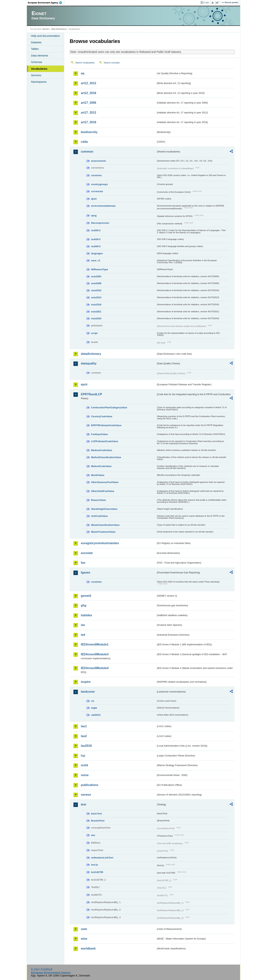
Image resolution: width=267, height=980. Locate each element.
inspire (86, 682)
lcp (83, 756)
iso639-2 (96, 230)
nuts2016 (96, 305)
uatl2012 (96, 715)
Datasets (36, 42)
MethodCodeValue (101, 466)
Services (36, 75)
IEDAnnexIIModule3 (95, 654)
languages (97, 253)
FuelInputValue (99, 434)
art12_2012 (89, 83)
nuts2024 (96, 318)
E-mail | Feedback (42, 969)
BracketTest (98, 821)
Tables (35, 49)
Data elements (40, 56)
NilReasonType (100, 269)
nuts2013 (96, 297)
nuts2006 (96, 283)
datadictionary (91, 354)
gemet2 (86, 596)
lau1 (84, 726)
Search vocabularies (85, 63)
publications (90, 785)
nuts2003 (96, 276)
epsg (94, 215)
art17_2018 (89, 122)
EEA (46, 3)
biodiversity (89, 132)
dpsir (94, 199)
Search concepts (112, 63)
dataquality (89, 363)
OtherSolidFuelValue (103, 491)
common (87, 152)
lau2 (84, 736)
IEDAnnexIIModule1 (95, 644)
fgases (86, 573)
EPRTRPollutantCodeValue (106, 425)
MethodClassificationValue (106, 457)
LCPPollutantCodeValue (105, 441)
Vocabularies (39, 69)
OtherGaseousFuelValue (105, 482)
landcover (88, 692)
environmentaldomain (103, 206)
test (83, 804)
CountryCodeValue (102, 416)
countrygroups (99, 184)
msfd (84, 765)
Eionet (46, 29)
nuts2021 (96, 312)
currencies (97, 191)
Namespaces (39, 82)
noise (85, 775)
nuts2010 (96, 290)
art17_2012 (89, 113)
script (94, 333)
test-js (95, 865)
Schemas (37, 62)
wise (84, 939)
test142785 (97, 872)
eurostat (87, 553)
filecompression (100, 223)
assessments (98, 161)
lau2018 (86, 746)
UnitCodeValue (99, 516)
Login (207, 2)
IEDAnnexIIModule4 (95, 668)
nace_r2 (95, 260)
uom (84, 929)
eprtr (84, 384)
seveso (86, 795)
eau (93, 835)
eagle (94, 708)
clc (93, 701)
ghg (84, 605)
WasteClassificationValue (105, 525)
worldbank (88, 948)
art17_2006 (89, 103)
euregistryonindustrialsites (100, 543)
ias (83, 625)
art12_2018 (89, 93)
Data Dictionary (58, 29)
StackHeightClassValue (104, 509)
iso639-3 (96, 239)
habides (86, 615)
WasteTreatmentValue (103, 532)
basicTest (96, 814)
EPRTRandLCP (92, 394)
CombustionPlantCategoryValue (109, 407)
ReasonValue (98, 500)
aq (83, 73)
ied (83, 635)
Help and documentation (45, 36)
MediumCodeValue (102, 450)
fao (83, 563)
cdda (84, 142)
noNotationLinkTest (102, 858)
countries (96, 175)
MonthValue (98, 475)
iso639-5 (96, 246)
